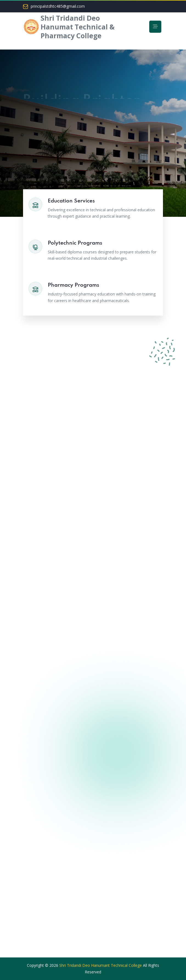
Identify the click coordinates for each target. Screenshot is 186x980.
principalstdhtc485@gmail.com (58, 6)
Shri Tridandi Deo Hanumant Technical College (101, 965)
